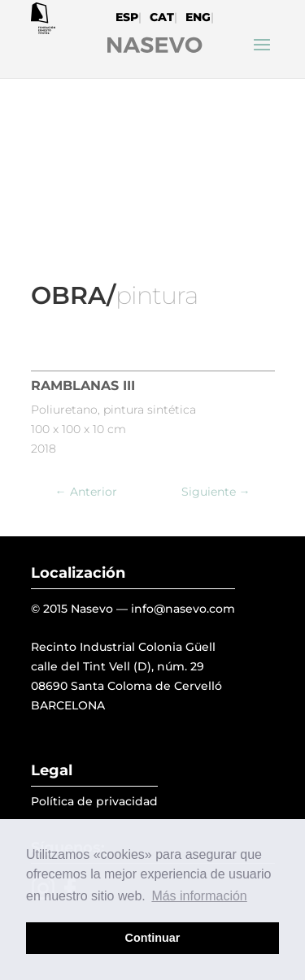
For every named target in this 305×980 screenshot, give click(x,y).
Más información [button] (199, 896)
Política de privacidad (94, 801)
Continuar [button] (153, 938)
